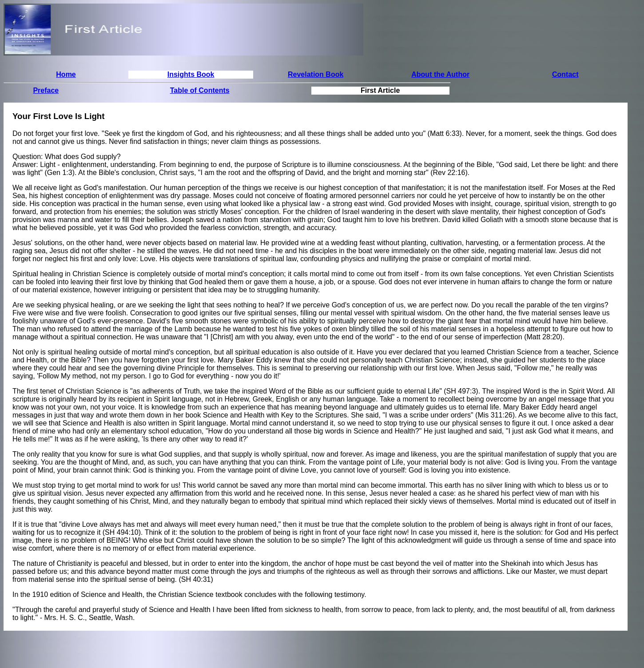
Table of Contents (200, 90)
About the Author (440, 74)
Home (66, 74)
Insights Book (191, 74)
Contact (565, 74)
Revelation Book (316, 74)
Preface (46, 90)
